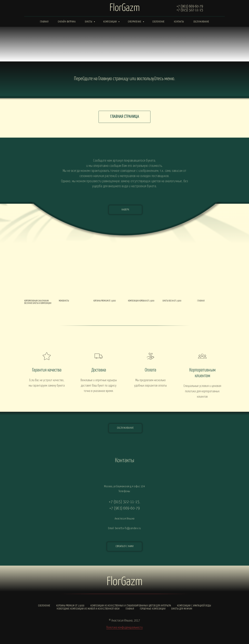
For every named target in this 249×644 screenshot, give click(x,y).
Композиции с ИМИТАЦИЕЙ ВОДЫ (194, 606)
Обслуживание (201, 22)
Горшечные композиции (153, 609)
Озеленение (158, 22)
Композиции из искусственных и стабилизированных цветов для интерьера (131, 606)
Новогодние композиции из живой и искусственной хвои (88, 609)
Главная (44, 22)
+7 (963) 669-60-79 (190, 6)
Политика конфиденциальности (124, 627)
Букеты (89, 22)
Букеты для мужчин (182, 609)
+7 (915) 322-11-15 (190, 10)
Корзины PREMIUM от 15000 (70, 606)
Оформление (135, 22)
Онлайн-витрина (67, 22)
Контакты (179, 22)
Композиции (110, 22)
